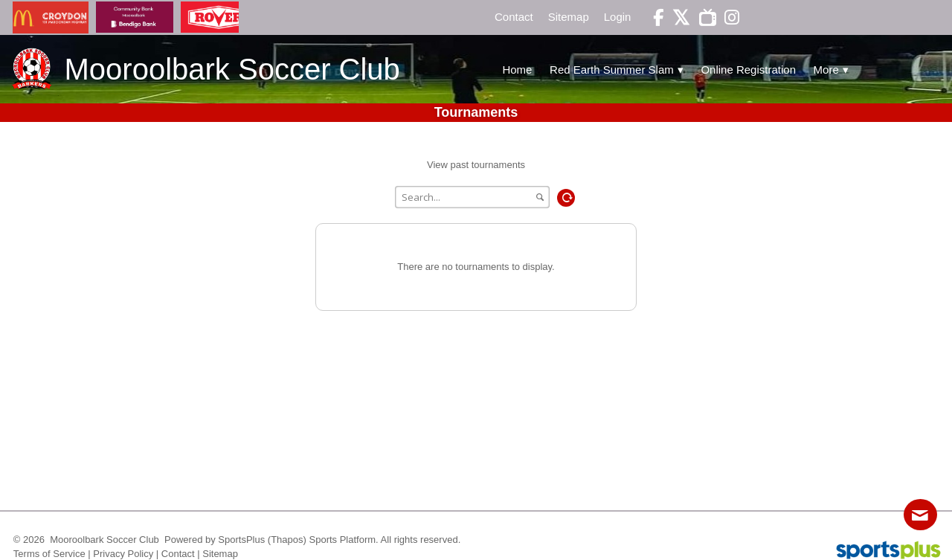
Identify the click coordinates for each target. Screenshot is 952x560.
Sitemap (220, 554)
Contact (178, 554)
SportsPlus (241, 540)
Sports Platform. (344, 540)
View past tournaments (476, 165)
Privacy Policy (123, 554)
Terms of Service (49, 554)
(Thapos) (287, 540)
